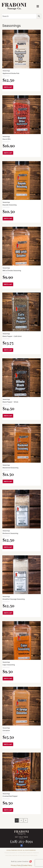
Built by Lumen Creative (20, 861)
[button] (38, 6)
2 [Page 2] (21, 820)
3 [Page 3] (26, 820)
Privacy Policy (16, 865)
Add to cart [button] (8, 87)
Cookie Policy (27, 865)
